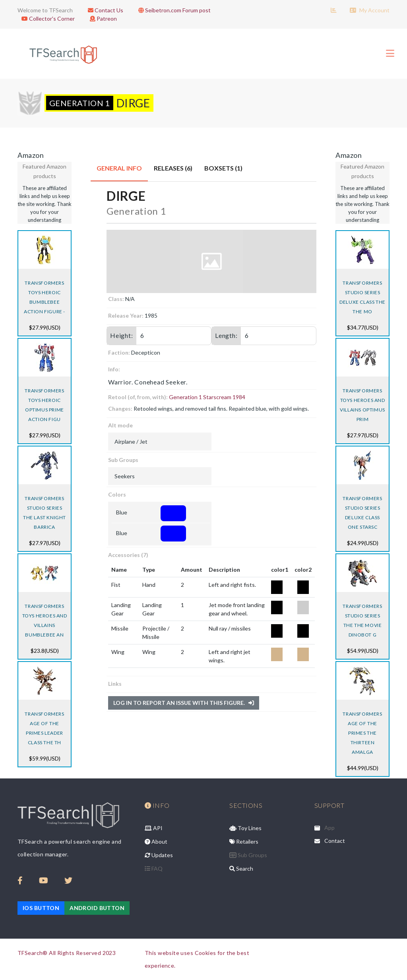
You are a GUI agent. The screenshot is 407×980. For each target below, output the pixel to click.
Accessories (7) (128, 555)
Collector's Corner (46, 18)
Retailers (244, 841)
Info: (114, 369)
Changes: (120, 408)
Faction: (119, 352)
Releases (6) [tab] (173, 168)
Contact (335, 841)
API (154, 828)
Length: (226, 335)
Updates (159, 855)
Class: (116, 299)
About (156, 841)
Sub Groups (123, 460)
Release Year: (126, 315)
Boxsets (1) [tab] (223, 168)
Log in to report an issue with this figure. (184, 703)
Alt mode (120, 425)
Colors (117, 494)
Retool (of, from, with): (138, 397)
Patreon (101, 18)
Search (241, 868)
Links (115, 684)
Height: (122, 335)
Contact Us (104, 10)
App (329, 828)
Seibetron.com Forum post (172, 10)
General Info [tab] (119, 168)
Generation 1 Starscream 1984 (207, 397)
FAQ (154, 868)
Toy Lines (245, 828)
